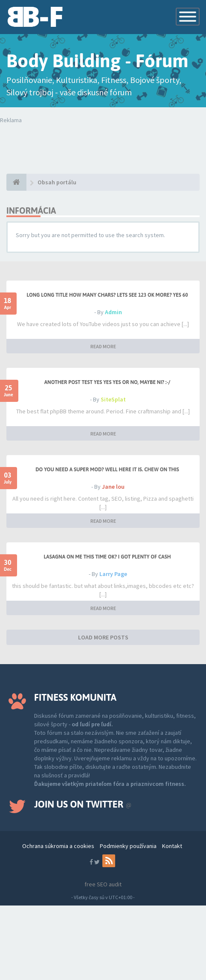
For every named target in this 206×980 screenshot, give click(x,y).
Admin (113, 312)
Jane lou (113, 487)
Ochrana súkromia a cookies (58, 846)
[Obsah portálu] (16, 182)
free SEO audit (103, 884)
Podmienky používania (128, 846)
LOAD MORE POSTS (103, 637)
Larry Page (113, 574)
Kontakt (172, 846)
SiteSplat (113, 399)
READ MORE (103, 346)
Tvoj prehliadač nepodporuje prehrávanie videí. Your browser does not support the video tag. (106, 141)
